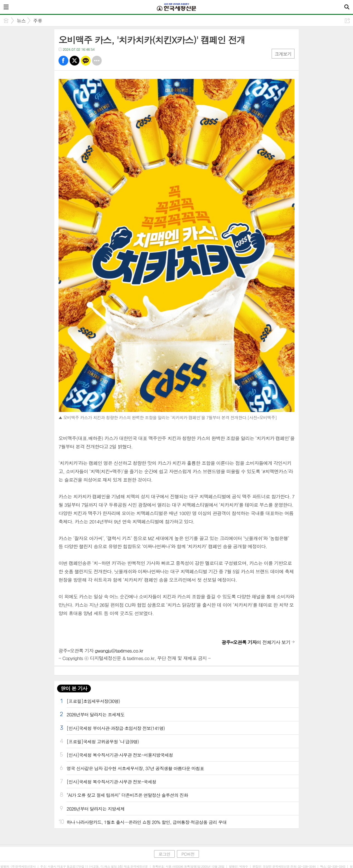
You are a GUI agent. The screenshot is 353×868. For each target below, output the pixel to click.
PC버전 (188, 854)
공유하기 (347, 20)
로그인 (164, 854)
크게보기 (283, 54)
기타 (97, 61)
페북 (63, 61)
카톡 (86, 61)
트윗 (75, 61)
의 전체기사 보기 (256, 642)
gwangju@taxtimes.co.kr (119, 651)
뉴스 (21, 21)
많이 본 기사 (74, 688)
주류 (38, 21)
